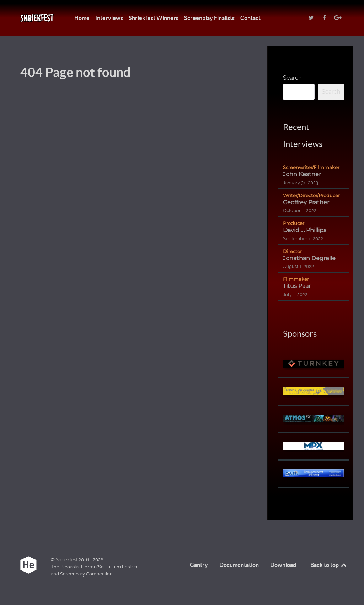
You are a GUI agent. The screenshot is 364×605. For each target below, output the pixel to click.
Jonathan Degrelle (309, 258)
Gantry (199, 565)
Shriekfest (67, 560)
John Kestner (302, 174)
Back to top (329, 565)
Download (283, 565)
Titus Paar (297, 286)
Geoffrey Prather (306, 202)
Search (292, 78)
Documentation (239, 565)
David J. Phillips (305, 230)
